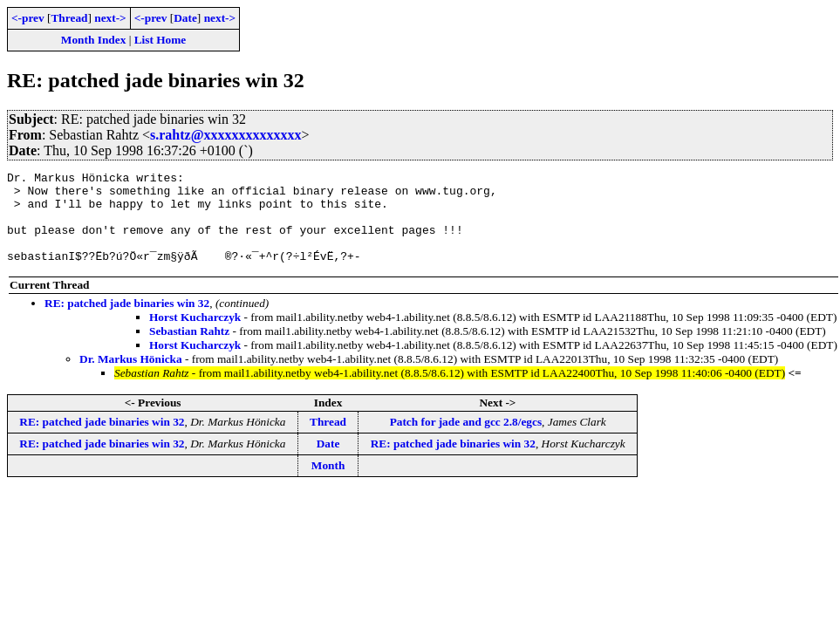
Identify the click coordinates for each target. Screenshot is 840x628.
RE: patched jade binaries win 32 (127, 321)
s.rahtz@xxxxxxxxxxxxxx (226, 135)
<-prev (28, 18)
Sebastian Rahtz (189, 349)
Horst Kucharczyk (195, 335)
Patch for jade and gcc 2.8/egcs (466, 440)
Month (328, 484)
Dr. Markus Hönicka (131, 377)
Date (185, 18)
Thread (69, 18)
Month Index (93, 40)
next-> (110, 18)
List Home (160, 40)
